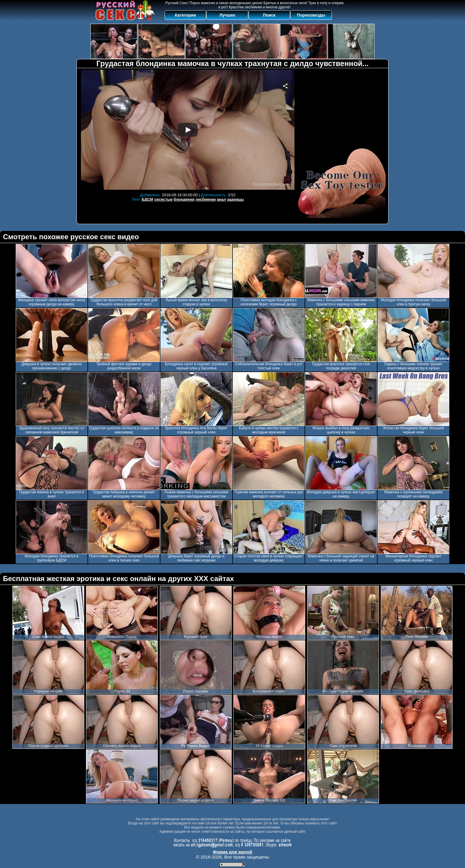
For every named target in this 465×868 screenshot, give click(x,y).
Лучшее (227, 15)
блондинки (184, 199)
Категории (185, 15)
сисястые (163, 199)
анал (221, 199)
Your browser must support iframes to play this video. (188, 130)
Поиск (269, 15)
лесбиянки (206, 199)
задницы (235, 199)
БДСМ (148, 199)
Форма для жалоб (232, 852)
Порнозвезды (311, 15)
